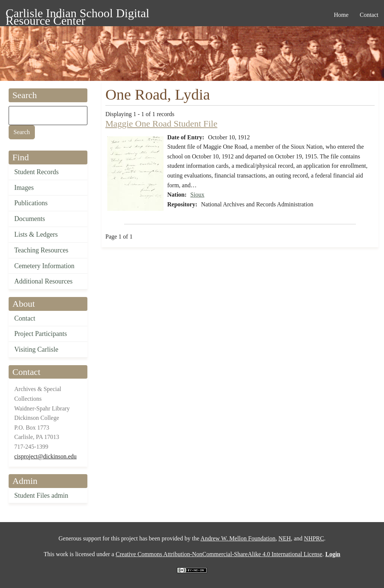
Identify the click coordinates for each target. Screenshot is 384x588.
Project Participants (40, 334)
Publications (31, 203)
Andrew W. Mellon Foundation (238, 538)
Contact (25, 318)
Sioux (197, 195)
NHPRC (314, 538)
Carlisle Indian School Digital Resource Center (77, 14)
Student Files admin (41, 495)
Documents (30, 219)
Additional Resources (43, 281)
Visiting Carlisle (36, 349)
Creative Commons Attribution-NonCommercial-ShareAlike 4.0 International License (219, 554)
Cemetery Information (44, 266)
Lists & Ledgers (36, 234)
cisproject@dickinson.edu (45, 456)
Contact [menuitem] (369, 15)
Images (24, 188)
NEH (285, 538)
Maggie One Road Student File (161, 124)
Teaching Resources (41, 250)
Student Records (37, 172)
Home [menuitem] (341, 15)
